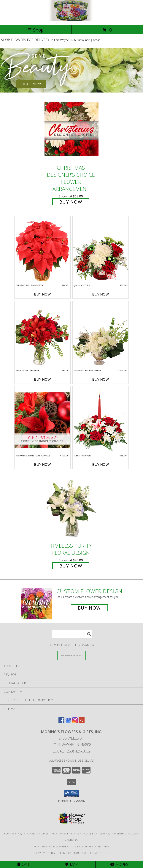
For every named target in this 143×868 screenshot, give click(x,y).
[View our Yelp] (82, 722)
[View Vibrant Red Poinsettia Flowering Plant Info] (42, 250)
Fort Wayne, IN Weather (51, 846)
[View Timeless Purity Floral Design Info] (71, 507)
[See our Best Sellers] (71, 70)
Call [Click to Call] (24, 864)
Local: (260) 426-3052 (71, 751)
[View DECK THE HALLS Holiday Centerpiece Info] (101, 420)
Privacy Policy (45, 853)
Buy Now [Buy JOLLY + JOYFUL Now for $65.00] (101, 294)
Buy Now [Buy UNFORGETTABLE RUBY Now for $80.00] (42, 379)
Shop (36, 30)
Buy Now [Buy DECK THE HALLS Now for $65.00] (101, 464)
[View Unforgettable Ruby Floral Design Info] (42, 335)
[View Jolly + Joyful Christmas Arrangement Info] (101, 250)
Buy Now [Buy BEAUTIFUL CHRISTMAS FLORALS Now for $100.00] (42, 464)
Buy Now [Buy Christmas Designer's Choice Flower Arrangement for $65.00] (71, 202)
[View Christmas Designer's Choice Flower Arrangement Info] (71, 129)
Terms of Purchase (73, 853)
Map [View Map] (71, 864)
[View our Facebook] (61, 722)
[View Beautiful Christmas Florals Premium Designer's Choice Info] (42, 420)
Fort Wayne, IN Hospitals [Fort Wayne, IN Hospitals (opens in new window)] (70, 834)
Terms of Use (99, 853)
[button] (72, 794)
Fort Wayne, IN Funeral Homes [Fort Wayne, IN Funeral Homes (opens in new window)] (26, 834)
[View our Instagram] (75, 722)
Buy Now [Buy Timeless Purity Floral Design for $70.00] (71, 566)
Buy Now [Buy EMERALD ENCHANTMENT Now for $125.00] (101, 379)
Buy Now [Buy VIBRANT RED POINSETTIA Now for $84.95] (42, 294)
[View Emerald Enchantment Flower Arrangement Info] (101, 335)
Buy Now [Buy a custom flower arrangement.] (89, 608)
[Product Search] (72, 634)
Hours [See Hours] (119, 864)
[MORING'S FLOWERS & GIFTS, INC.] (71, 20)
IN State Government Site (90, 846)
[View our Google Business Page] (68, 722)
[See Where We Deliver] (71, 655)
